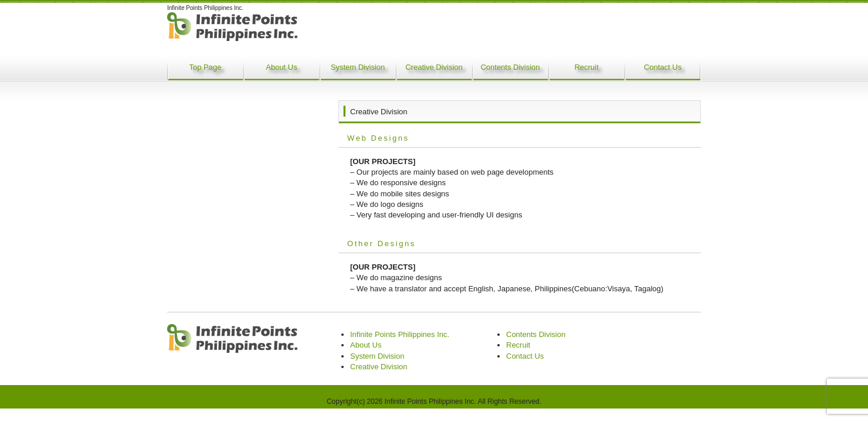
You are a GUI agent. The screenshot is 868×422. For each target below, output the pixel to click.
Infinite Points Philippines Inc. (400, 334)
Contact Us (663, 67)
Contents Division (510, 67)
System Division (358, 67)
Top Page (206, 67)
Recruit (586, 67)
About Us (281, 67)
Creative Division (434, 67)
